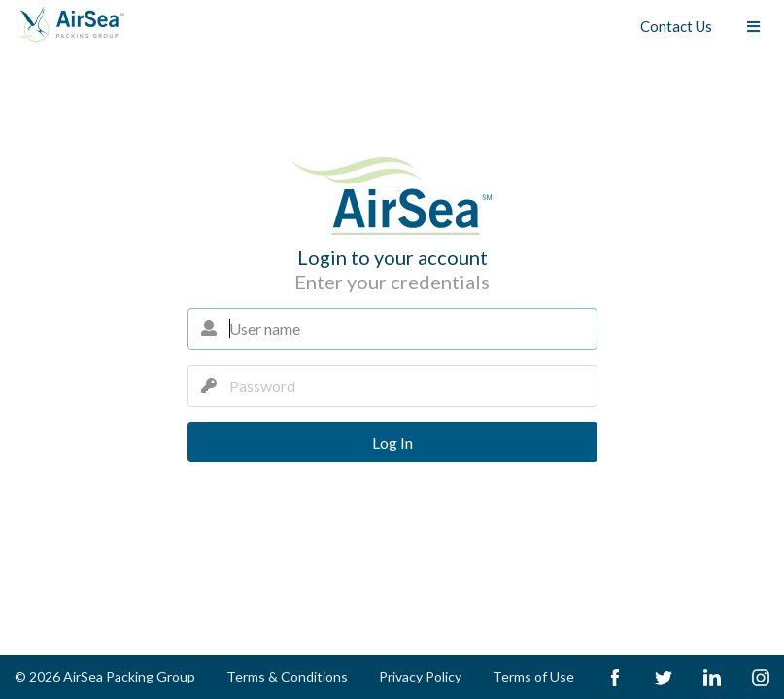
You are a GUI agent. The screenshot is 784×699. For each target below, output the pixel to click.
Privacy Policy (420, 676)
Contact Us (676, 26)
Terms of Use (533, 676)
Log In (392, 442)
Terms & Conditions (287, 676)
